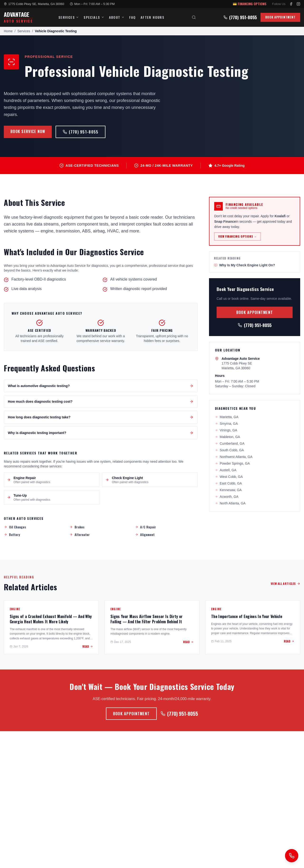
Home (8, 31)
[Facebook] (291, 4)
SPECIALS (94, 17)
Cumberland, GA (230, 443)
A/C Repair (145, 527)
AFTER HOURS (152, 17)
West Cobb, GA (229, 477)
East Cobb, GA (228, 483)
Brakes (77, 527)
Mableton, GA (228, 437)
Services (24, 31)
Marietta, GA (227, 417)
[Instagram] (298, 4)
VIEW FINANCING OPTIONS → (237, 236)
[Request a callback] (292, 856)
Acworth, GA (227, 497)
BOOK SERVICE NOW (28, 131)
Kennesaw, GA (228, 490)
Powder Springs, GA (232, 463)
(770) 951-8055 (240, 17)
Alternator (80, 535)
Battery (12, 535)
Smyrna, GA (226, 424)
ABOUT (117, 17)
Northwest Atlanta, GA (234, 457)
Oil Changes (15, 527)
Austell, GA (226, 470)
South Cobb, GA (229, 450)
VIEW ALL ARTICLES (285, 584)
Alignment (145, 535)
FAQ (133, 17)
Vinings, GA (226, 430)
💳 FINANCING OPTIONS (250, 4)
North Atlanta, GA (230, 503)
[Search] (194, 17)
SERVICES (69, 17)
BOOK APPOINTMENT (280, 17)
